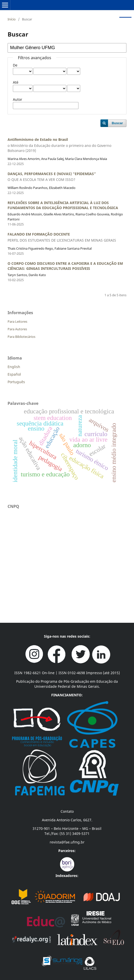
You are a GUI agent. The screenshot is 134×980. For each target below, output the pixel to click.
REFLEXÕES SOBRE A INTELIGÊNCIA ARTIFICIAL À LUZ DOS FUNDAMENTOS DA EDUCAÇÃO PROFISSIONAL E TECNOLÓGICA (63, 205)
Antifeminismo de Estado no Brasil (67, 145)
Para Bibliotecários (21, 337)
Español (14, 374)
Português (16, 382)
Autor (18, 99)
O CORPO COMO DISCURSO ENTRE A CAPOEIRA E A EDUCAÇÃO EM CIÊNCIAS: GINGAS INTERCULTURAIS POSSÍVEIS (65, 266)
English (14, 367)
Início (12, 19)
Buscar (117, 123)
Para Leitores (17, 321)
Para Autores (17, 329)
